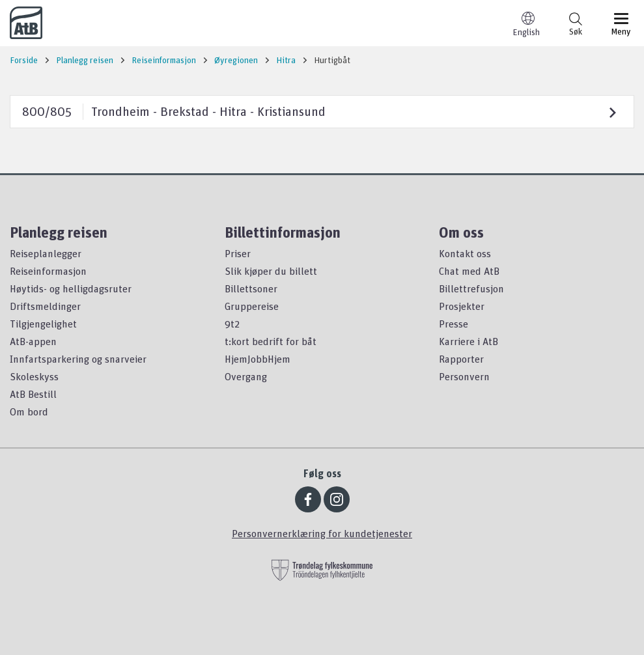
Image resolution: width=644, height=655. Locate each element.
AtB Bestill (33, 394)
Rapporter (461, 359)
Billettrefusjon (471, 288)
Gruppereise (252, 306)
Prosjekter (462, 306)
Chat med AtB (469, 271)
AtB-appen (33, 341)
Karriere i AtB (469, 341)
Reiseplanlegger (46, 253)
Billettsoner (251, 288)
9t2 (232, 324)
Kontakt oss (465, 253)
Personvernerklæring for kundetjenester (322, 533)
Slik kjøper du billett (271, 271)
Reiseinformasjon (48, 271)
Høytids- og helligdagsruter (71, 288)
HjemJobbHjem (258, 359)
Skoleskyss (34, 376)
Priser (238, 253)
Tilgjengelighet (43, 324)
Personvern (464, 376)
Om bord (29, 411)
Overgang (246, 376)
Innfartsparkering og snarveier (78, 359)
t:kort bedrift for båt (271, 341)
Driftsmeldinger (45, 306)
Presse (454, 324)
